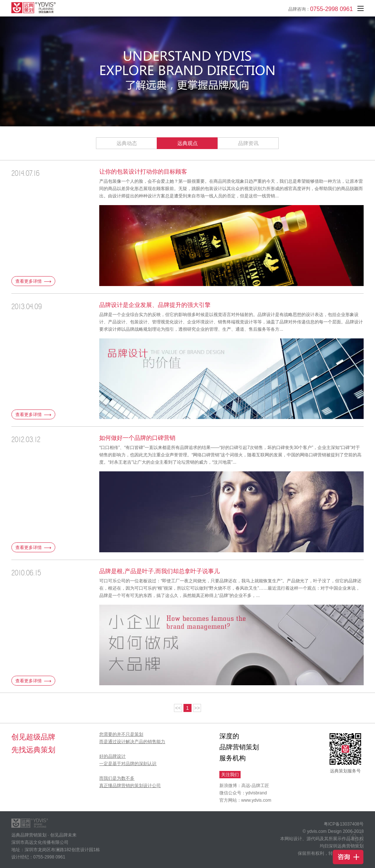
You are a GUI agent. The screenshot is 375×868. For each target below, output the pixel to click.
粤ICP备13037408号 (344, 824)
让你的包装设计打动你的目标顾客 (143, 172)
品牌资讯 (248, 143)
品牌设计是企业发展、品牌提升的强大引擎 (155, 305)
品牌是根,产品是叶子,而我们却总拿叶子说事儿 (159, 571)
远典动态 (127, 143)
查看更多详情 (33, 281)
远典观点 (187, 143)
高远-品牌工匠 (255, 786)
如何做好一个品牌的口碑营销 (137, 438)
